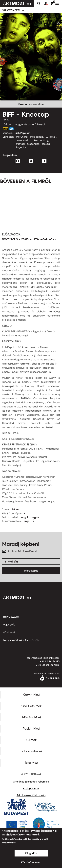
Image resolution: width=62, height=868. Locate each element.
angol (24, 517)
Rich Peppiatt (23, 133)
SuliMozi (31, 740)
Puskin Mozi (31, 728)
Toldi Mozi (31, 763)
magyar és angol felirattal (30, 124)
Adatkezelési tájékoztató (31, 795)
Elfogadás (31, 853)
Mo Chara (22, 137)
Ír (33, 521)
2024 (6, 120)
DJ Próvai (51, 137)
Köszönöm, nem (31, 862)
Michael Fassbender (28, 144)
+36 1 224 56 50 (50, 661)
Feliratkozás (31, 571)
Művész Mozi (31, 717)
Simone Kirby (41, 140)
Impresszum (11, 617)
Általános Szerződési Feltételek (31, 782)
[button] (47, 4)
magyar (34, 517)
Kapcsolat (10, 624)
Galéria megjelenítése (31, 104)
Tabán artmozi (31, 751)
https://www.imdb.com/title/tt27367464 (5, 129)
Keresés (39, 3)
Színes (15, 509)
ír (24, 513)
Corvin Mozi (31, 695)
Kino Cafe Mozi (31, 706)
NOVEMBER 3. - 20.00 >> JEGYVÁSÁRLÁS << (29, 239)
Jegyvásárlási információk (21, 640)
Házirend (9, 632)
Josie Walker (23, 140)
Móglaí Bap (37, 137)
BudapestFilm (31, 788)
